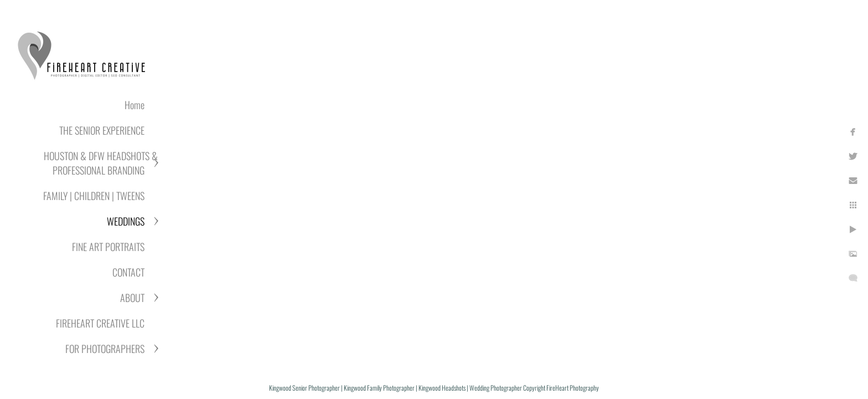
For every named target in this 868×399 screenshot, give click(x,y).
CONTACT (128, 272)
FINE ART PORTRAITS (108, 247)
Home (135, 105)
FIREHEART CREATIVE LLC (100, 323)
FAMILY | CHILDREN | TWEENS (94, 196)
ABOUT (132, 298)
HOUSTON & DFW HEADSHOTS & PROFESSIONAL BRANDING (101, 163)
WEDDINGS (126, 221)
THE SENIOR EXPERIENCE (102, 130)
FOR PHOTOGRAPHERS (105, 349)
